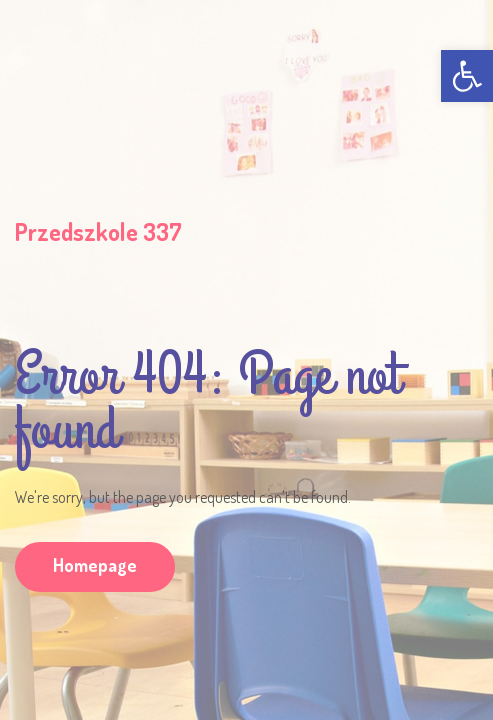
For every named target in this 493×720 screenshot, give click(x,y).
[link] (467, 76)
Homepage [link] (95, 565)
